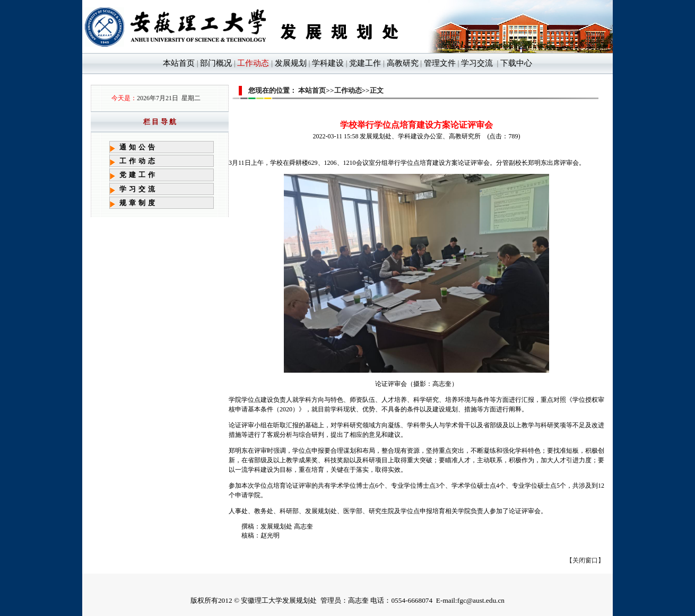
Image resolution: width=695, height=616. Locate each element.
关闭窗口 (585, 560)
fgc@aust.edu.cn (481, 600)
